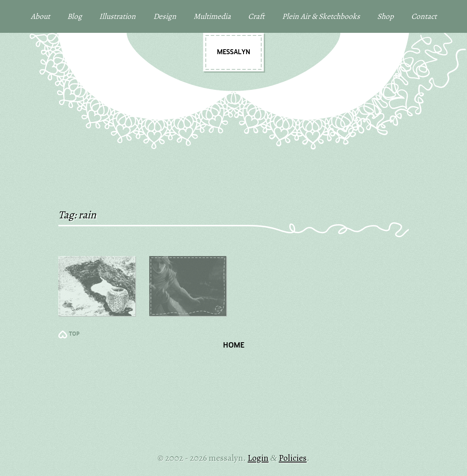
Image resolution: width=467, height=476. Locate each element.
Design (165, 16)
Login (258, 458)
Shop (385, 16)
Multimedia (212, 16)
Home (234, 346)
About (40, 16)
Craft (256, 16)
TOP (74, 334)
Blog (75, 16)
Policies (293, 458)
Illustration (117, 16)
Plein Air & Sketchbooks (321, 16)
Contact (424, 16)
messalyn (233, 52)
